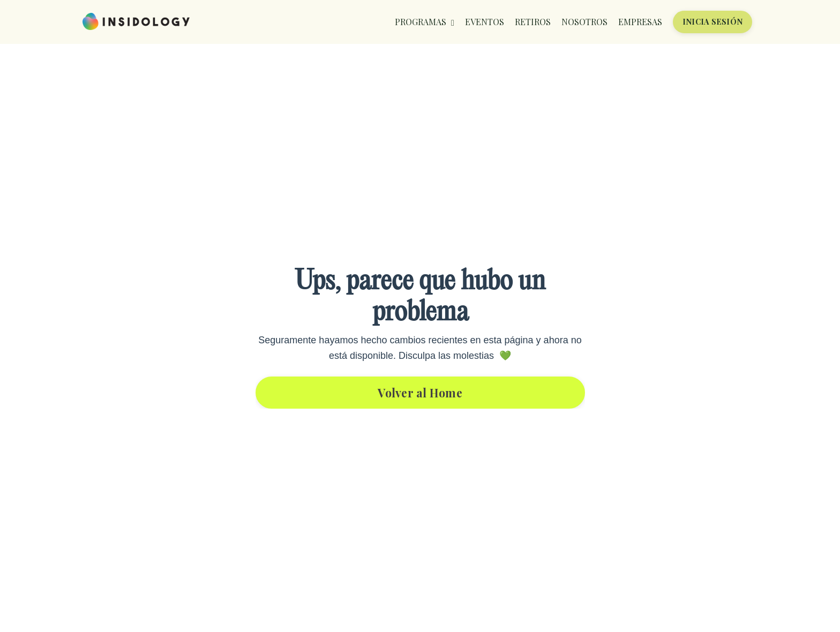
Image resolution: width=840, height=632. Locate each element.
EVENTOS (485, 22)
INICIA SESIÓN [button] (712, 21)
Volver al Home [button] (420, 393)
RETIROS (533, 22)
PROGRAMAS (425, 22)
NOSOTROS (584, 22)
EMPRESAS (640, 22)
